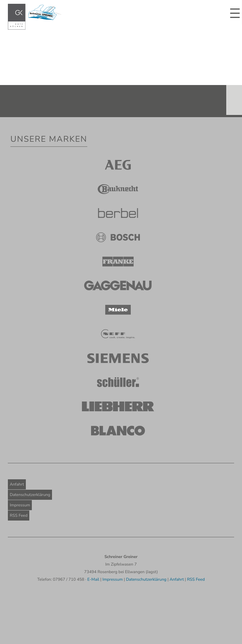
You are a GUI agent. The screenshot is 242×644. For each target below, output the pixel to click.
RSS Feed (19, 516)
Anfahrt (17, 484)
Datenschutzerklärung (30, 495)
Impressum (20, 505)
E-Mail (93, 579)
